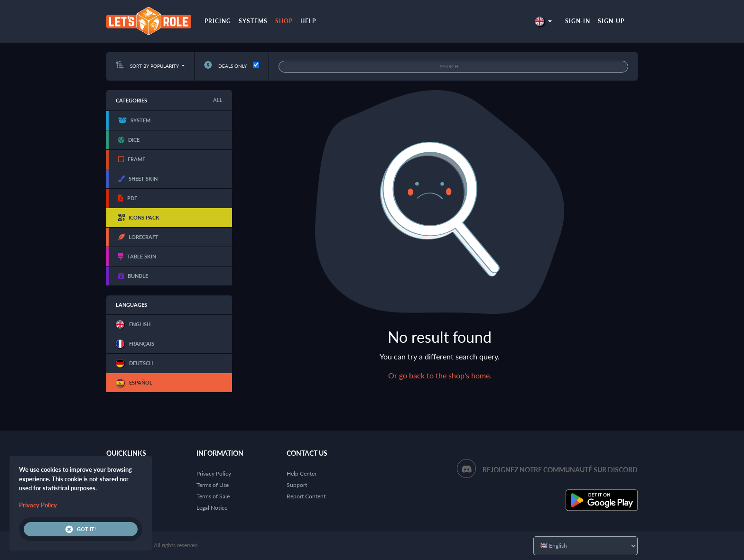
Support (297, 485)
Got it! (81, 529)
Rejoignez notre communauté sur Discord (560, 470)
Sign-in (578, 21)
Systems (253, 21)
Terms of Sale (213, 496)
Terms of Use (213, 485)
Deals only (225, 66)
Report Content (306, 496)
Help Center (302, 473)
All (218, 100)
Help (308, 21)
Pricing (218, 21)
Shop (284, 21)
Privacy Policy (214, 473)
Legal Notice (212, 508)
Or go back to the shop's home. (440, 375)
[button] (543, 21)
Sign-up (611, 21)
